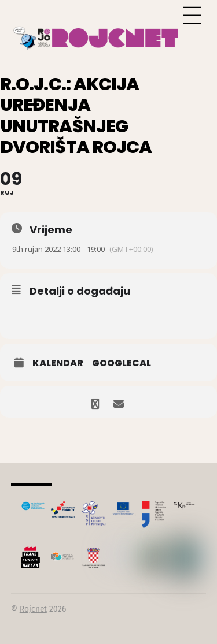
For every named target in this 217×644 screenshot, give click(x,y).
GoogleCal (122, 363)
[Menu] (192, 16)
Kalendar (58, 363)
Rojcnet (33, 609)
